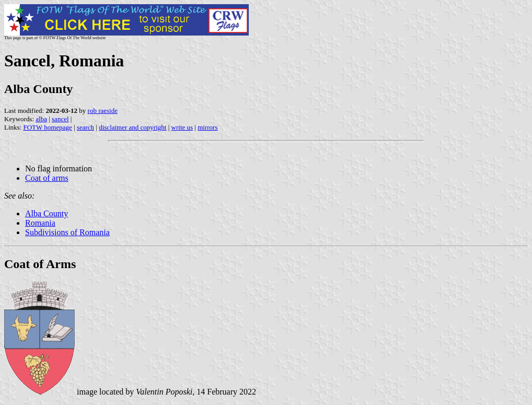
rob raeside (103, 111)
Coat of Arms (40, 264)
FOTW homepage (47, 127)
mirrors (207, 127)
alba (41, 119)
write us (182, 127)
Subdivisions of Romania (67, 232)
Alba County (47, 213)
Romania (40, 223)
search (85, 127)
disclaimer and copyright (132, 127)
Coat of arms (47, 178)
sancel (60, 119)
